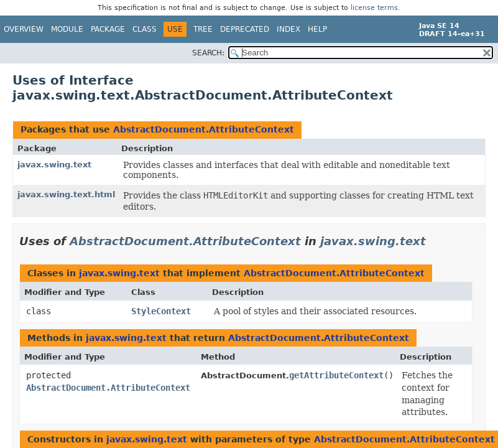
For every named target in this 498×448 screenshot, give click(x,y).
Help (317, 29)
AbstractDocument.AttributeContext (204, 129)
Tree (203, 29)
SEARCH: (208, 53)
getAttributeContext (336, 375)
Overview (24, 29)
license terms (374, 8)
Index (288, 29)
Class (145, 29)
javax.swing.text (54, 165)
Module (67, 29)
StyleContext (161, 311)
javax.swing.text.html (66, 194)
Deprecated (245, 29)
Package (108, 29)
